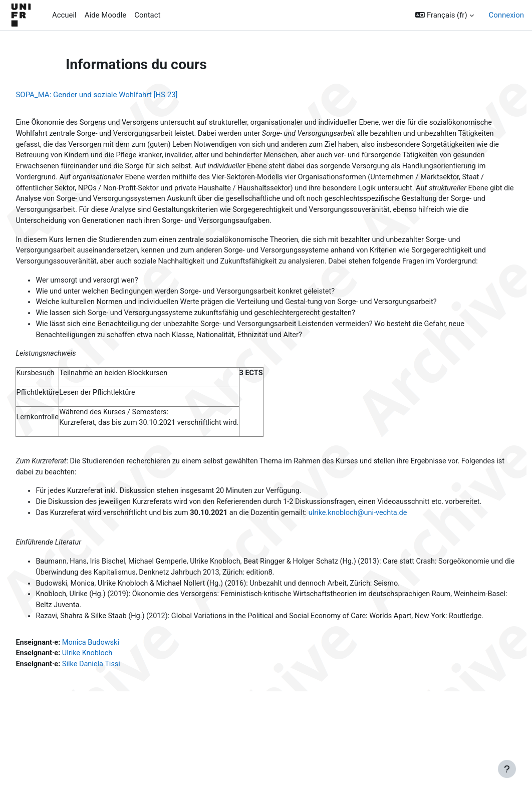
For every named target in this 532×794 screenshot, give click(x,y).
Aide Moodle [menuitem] (105, 15)
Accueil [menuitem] (64, 15)
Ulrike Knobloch (112, 711)
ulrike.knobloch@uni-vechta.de (390, 556)
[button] (444, 15)
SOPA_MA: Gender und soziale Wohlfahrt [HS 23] (119, 95)
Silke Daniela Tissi (116, 722)
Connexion (506, 15)
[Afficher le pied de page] (507, 769)
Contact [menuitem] (147, 15)
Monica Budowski (115, 700)
